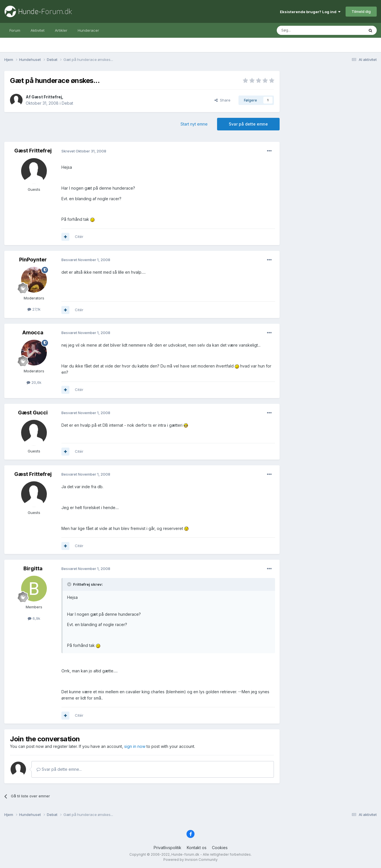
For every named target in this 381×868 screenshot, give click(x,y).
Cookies (220, 848)
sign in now (135, 746)
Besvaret (86, 260)
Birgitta (33, 568)
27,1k (34, 309)
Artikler (61, 30)
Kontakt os (197, 848)
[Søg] (306, 30)
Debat (67, 103)
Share (222, 100)
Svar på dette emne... (59, 769)
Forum (15, 30)
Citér (79, 237)
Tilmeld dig (361, 11)
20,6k (34, 382)
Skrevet (84, 151)
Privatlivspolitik (168, 848)
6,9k (34, 618)
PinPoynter (33, 260)
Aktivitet (38, 30)
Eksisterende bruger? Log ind (310, 12)
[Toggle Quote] (70, 584)
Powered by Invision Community (190, 860)
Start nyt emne (194, 124)
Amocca (33, 332)
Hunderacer (88, 30)
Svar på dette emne (248, 124)
